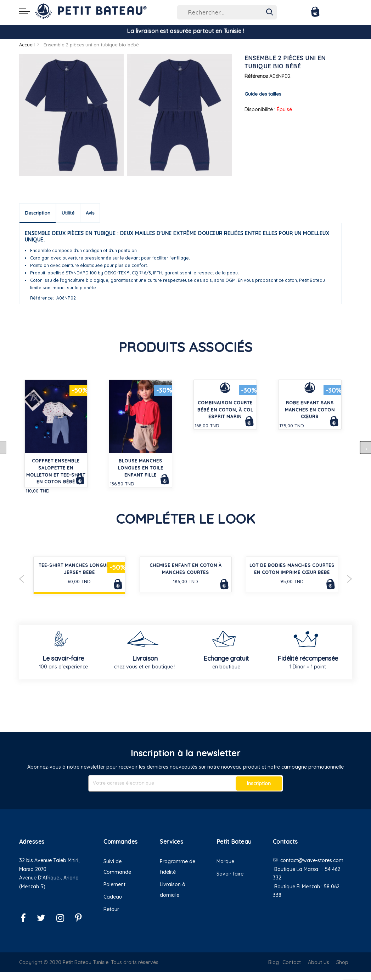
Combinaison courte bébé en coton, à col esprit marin (225, 410)
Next (350, 579)
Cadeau (113, 897)
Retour (111, 909)
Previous (22, 579)
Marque (225, 861)
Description (38, 213)
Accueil (27, 45)
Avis (90, 213)
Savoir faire (230, 874)
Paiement (114, 884)
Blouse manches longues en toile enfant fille (141, 468)
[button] (56, 895)
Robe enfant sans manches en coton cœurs (310, 410)
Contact (292, 962)
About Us (319, 962)
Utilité (68, 213)
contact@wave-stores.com (312, 860)
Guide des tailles (263, 94)
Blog (274, 962)
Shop (342, 962)
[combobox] (227, 12)
